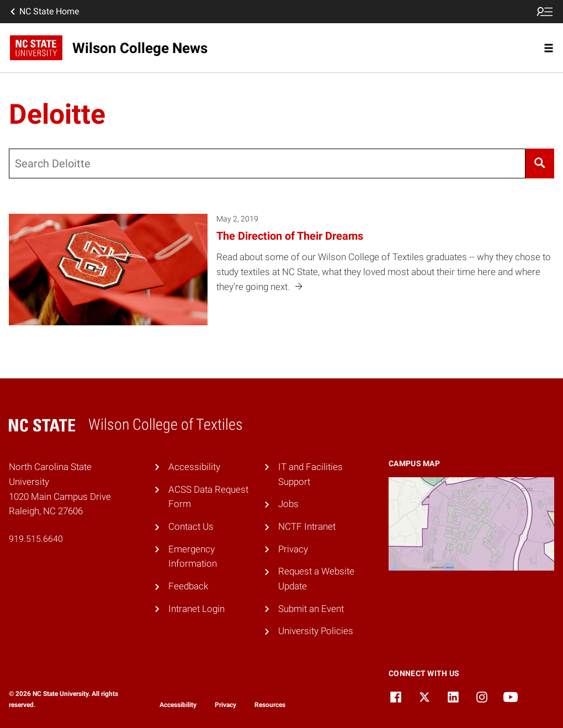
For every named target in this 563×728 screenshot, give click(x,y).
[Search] (540, 163)
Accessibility (194, 467)
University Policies (316, 631)
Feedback (188, 586)
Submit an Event (311, 609)
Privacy (293, 549)
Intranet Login (196, 609)
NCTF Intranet (307, 526)
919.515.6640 (36, 539)
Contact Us (191, 526)
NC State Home (44, 12)
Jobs (288, 504)
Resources (270, 705)
